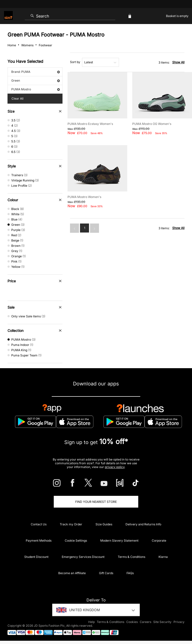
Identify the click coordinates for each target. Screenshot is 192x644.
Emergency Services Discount (83, 557)
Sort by (75, 62)
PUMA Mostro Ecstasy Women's (90, 124)
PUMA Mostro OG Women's (152, 124)
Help (91, 622)
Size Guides (104, 524)
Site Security (162, 622)
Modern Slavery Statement (119, 541)
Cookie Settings (76, 541)
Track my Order (71, 524)
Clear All (17, 98)
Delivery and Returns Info (143, 524)
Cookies (132, 622)
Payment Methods (39, 541)
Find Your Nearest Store (96, 502)
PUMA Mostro (35, 89)
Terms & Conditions (131, 557)
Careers (145, 622)
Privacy (179, 622)
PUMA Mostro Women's (84, 197)
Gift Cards (106, 573)
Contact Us (39, 524)
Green (35, 80)
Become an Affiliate (72, 573)
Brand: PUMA (35, 72)
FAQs (130, 573)
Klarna (163, 557)
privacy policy (115, 467)
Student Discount (36, 557)
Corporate (159, 541)
